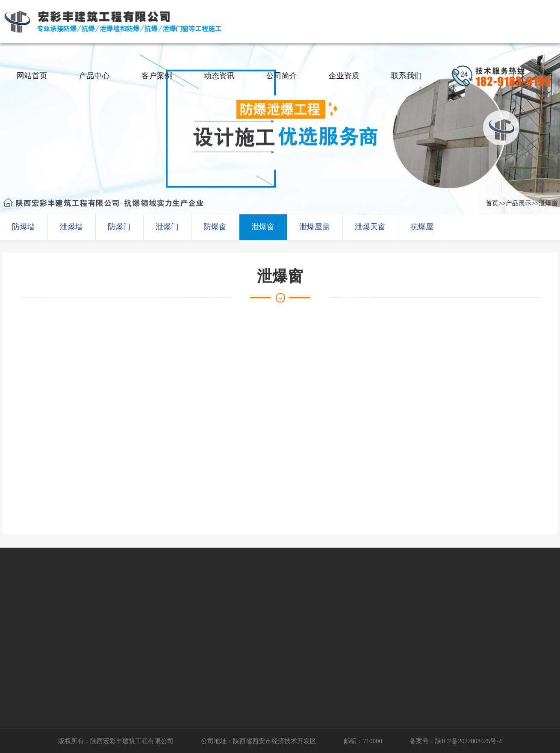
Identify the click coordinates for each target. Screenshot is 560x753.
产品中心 (97, 76)
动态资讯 (222, 76)
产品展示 (519, 203)
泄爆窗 (548, 203)
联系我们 (409, 76)
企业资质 (347, 76)
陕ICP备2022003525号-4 (469, 741)
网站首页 (35, 76)
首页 (492, 203)
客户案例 (159, 76)
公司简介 (284, 76)
